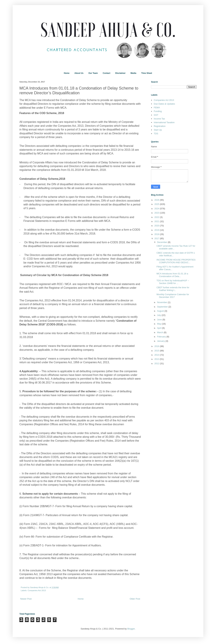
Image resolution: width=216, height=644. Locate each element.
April (160, 328)
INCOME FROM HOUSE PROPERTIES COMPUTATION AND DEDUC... (176, 261)
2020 (157, 226)
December (163, 242)
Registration (160, 126)
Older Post (135, 599)
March (160, 332)
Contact (107, 73)
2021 (157, 221)
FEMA (157, 108)
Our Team (93, 73)
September (163, 307)
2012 (157, 363)
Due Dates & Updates (164, 104)
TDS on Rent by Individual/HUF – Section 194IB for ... (173, 282)
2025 (157, 204)
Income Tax (159, 119)
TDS (156, 134)
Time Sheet (147, 73)
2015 (157, 351)
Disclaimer (120, 73)
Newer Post (26, 599)
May (159, 324)
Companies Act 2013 (37, 590)
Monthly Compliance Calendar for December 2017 (173, 296)
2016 (157, 346)
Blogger (131, 629)
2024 (157, 209)
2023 (157, 213)
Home (67, 73)
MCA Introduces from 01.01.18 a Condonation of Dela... (172, 275)
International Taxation (164, 122)
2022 (157, 217)
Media (133, 73)
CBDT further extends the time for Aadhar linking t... (173, 289)
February (162, 337)
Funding (158, 111)
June (160, 320)
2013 (157, 359)
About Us (79, 73)
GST (156, 115)
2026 (157, 200)
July (159, 315)
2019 (157, 230)
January (161, 341)
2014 (157, 355)
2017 (157, 238)
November (163, 302)
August (161, 311)
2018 (157, 234)
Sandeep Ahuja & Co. (40, 587)
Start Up (158, 130)
